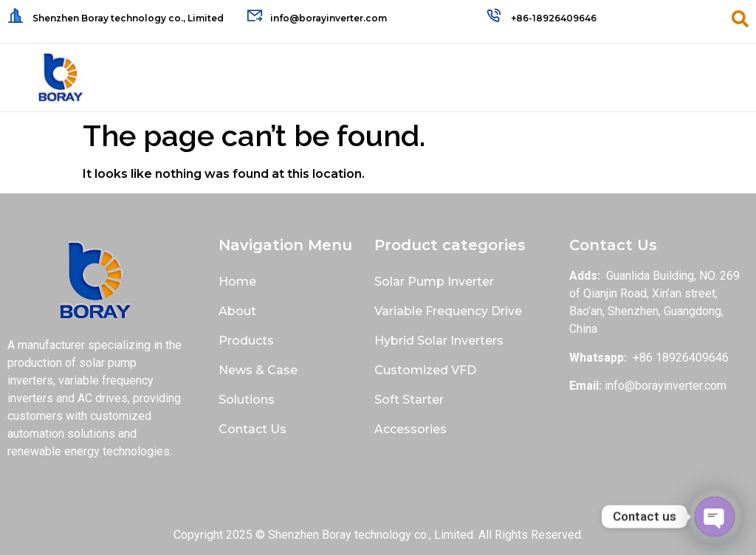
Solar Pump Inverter (434, 282)
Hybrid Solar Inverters (439, 341)
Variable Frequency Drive (448, 311)
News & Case (258, 370)
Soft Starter (409, 400)
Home (237, 282)
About (237, 311)
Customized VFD (425, 370)
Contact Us (252, 429)
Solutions (247, 400)
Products (246, 341)
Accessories (410, 429)
